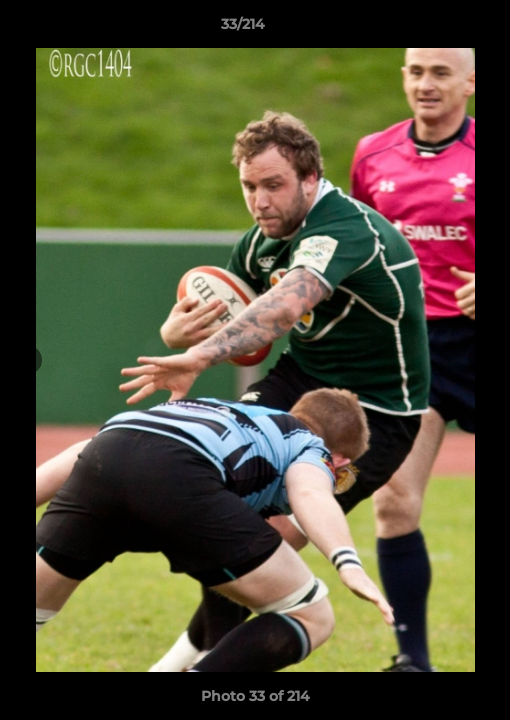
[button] (438, 29)
